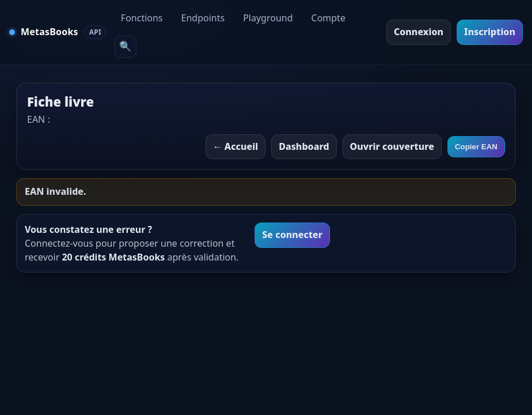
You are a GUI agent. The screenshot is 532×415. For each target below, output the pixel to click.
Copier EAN (476, 147)
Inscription (490, 32)
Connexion (419, 32)
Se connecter (292, 235)
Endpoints (203, 18)
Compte (328, 18)
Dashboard (304, 146)
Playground (268, 18)
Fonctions (142, 18)
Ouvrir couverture (392, 146)
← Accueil (236, 146)
